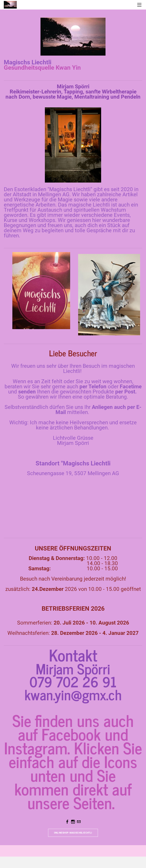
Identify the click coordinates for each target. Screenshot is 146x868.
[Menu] (139, 5)
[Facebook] (67, 822)
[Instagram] (73, 822)
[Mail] (79, 822)
